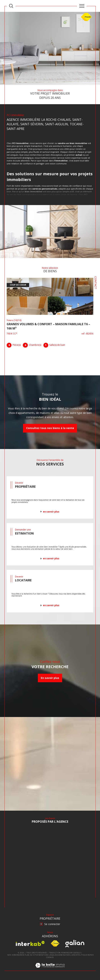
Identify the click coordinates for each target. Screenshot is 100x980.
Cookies (50, 957)
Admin (62, 955)
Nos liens (71, 955)
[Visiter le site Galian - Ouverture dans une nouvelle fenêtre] (75, 944)
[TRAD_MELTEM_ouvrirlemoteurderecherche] (11, 6)
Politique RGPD (85, 955)
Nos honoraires (15, 955)
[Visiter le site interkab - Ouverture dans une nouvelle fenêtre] (30, 943)
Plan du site (31, 955)
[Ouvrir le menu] (82, 6)
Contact (96, 283)
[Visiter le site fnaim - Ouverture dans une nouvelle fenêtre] (55, 944)
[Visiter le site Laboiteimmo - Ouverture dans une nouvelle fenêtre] (50, 969)
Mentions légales (48, 955)
